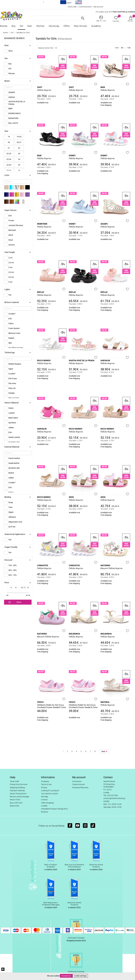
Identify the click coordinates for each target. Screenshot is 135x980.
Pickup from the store (19, 784)
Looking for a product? (50, 791)
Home (5, 33)
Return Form (15, 800)
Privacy (44, 788)
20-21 (19, 142)
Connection (77, 781)
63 (122, 48)
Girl (21, 26)
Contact (44, 800)
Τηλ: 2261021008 (111, 795)
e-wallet (44, 806)
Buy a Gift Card (16, 803)
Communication (85, 7)
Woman (40, 26)
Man (30, 26)
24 (19, 159)
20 (9, 142)
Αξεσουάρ (54, 26)
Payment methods (17, 791)
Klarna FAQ (14, 806)
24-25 (9, 165)
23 (19, 154)
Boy (14, 26)
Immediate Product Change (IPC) (54, 809)
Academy (96, 26)
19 (9, 137)
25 (19, 165)
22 (19, 148)
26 (19, 171)
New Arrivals (80, 26)
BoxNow (45, 812)
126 (129, 48)
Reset (15, 602)
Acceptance (66, 976)
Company (45, 781)
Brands (4, 26)
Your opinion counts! (49, 794)
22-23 (9, 154)
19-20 (19, 137)
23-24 (9, 159)
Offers (67, 26)
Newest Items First (47, 48)
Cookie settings (80, 976)
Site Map (45, 797)
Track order (72, 7)
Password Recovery (80, 788)
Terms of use (46, 784)
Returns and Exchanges (20, 797)
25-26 (9, 171)
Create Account (79, 784)
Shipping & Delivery (18, 788)
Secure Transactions (18, 794)
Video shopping (47, 803)
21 (9, 148)
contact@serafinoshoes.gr (114, 798)
